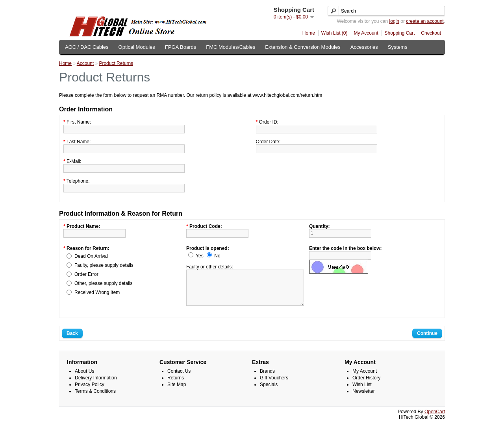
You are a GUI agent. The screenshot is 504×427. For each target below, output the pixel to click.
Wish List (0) (334, 33)
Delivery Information (96, 385)
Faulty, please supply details (104, 265)
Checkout (431, 33)
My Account (366, 33)
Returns (176, 385)
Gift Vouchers (274, 385)
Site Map (177, 392)
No (217, 256)
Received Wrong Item (97, 292)
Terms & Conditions (95, 398)
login (394, 21)
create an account (425, 21)
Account (85, 63)
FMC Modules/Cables (231, 47)
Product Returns (116, 63)
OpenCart (435, 419)
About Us (84, 378)
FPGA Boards (181, 47)
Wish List (362, 392)
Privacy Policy (90, 392)
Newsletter (364, 398)
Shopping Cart (400, 33)
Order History (366, 385)
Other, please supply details (103, 283)
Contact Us (179, 378)
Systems (398, 47)
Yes (200, 256)
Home (309, 33)
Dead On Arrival (91, 256)
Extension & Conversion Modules (303, 47)
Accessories (364, 47)
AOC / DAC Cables (87, 47)
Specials (269, 392)
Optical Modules (137, 47)
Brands (267, 378)
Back (72, 340)
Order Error (86, 274)
